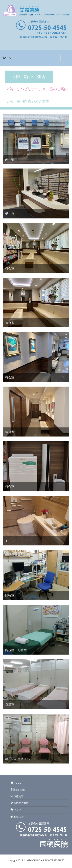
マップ (17, 810)
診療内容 (18, 796)
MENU (9, 58)
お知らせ (18, 817)
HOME (17, 783)
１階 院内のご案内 (29, 77)
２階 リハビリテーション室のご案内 (37, 89)
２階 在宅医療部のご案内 (28, 101)
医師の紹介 (19, 790)
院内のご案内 (21, 803)
